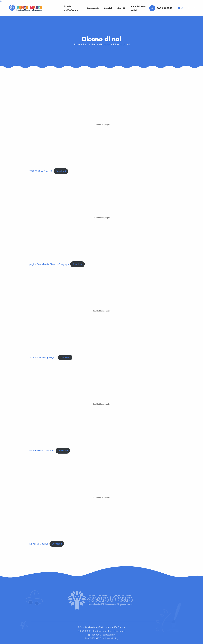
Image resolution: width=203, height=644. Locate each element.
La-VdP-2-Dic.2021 (39, 544)
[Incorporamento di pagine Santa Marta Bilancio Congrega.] (102, 218)
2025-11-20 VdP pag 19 (41, 171)
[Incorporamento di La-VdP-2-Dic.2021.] (102, 497)
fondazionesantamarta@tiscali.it (109, 631)
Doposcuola (93, 8)
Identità (121, 8)
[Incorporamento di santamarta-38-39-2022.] (102, 404)
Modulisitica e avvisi (138, 8)
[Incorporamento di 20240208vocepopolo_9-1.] (102, 311)
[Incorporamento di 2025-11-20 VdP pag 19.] (102, 125)
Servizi (108, 8)
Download (61, 171)
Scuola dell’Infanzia (71, 8)
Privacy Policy (111, 638)
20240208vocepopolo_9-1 (43, 357)
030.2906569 (85, 631)
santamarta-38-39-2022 (42, 451)
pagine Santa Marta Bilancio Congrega (49, 264)
